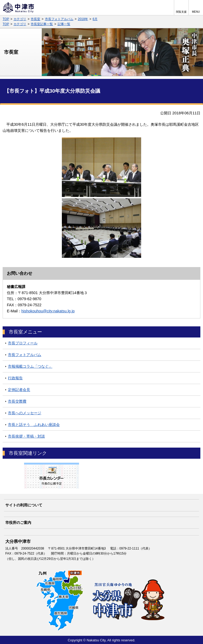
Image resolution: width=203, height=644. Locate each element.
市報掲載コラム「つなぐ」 (30, 366)
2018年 (83, 19)
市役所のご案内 (18, 523)
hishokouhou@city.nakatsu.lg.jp (48, 311)
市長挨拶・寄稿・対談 (26, 436)
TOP (6, 19)
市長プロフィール (23, 343)
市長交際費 (17, 401)
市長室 (35, 19)
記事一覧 (64, 24)
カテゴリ (20, 19)
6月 (95, 19)
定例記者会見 (19, 390)
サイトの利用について (24, 505)
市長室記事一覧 (42, 24)
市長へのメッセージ (25, 413)
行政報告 (15, 378)
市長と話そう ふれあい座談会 (34, 425)
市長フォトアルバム (59, 19)
